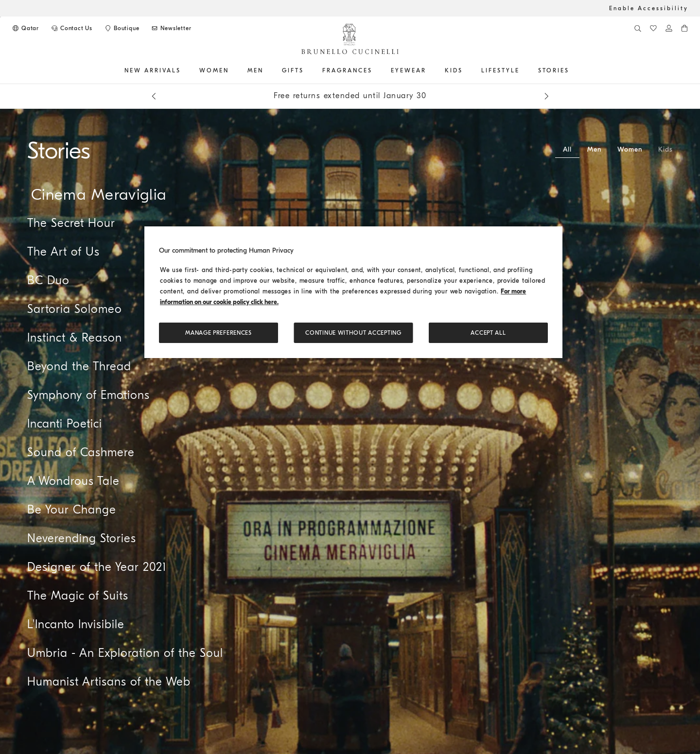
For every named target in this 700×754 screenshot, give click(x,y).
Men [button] (255, 70)
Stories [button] (554, 70)
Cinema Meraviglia (99, 195)
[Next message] (546, 96)
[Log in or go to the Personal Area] (669, 28)
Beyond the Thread (79, 366)
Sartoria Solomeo (75, 309)
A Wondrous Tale (73, 481)
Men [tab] (595, 149)
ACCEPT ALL (488, 333)
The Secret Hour (71, 223)
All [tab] (567, 149)
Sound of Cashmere (81, 452)
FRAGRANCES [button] (347, 70)
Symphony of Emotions (88, 395)
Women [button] (214, 70)
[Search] (638, 28)
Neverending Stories (82, 538)
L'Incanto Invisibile (76, 624)
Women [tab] (630, 149)
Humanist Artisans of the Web (109, 682)
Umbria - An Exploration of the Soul (125, 653)
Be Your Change (72, 510)
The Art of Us (63, 252)
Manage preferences (219, 333)
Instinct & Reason (75, 338)
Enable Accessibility (649, 8)
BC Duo (48, 280)
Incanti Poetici (65, 424)
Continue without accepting (353, 333)
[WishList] (653, 28)
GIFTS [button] (293, 70)
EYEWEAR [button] (409, 70)
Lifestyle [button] (500, 70)
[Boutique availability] (122, 28)
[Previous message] (154, 96)
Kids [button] (454, 70)
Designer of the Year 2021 (97, 567)
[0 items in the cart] (684, 28)
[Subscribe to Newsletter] (171, 28)
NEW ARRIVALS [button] (153, 70)
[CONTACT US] (71, 28)
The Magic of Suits (78, 596)
